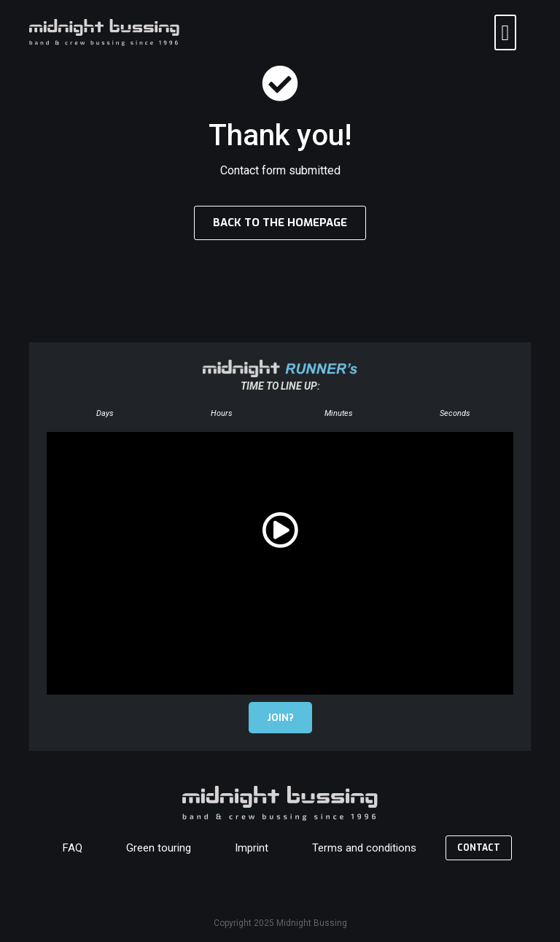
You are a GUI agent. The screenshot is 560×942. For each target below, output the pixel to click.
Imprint (252, 848)
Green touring (159, 848)
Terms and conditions (364, 848)
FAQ (73, 848)
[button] (505, 32)
